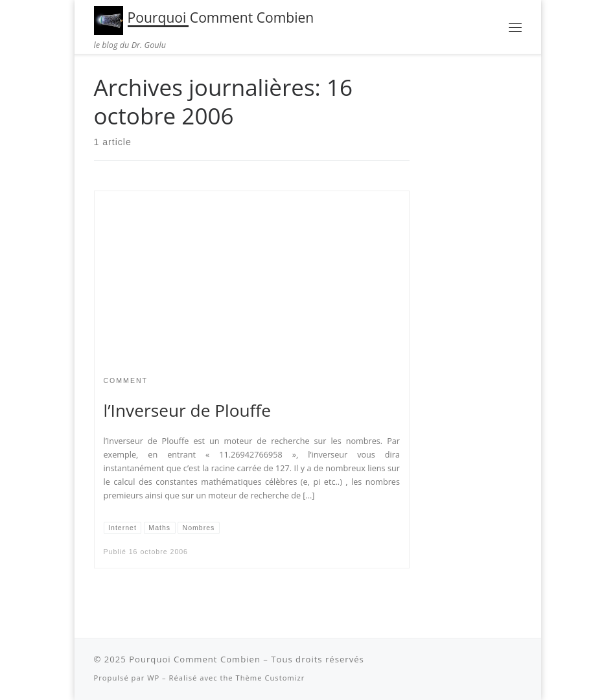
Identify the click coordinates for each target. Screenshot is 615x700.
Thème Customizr (271, 678)
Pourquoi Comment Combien (195, 659)
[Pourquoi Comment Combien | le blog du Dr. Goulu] (109, 18)
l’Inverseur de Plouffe (187, 410)
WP (153, 678)
